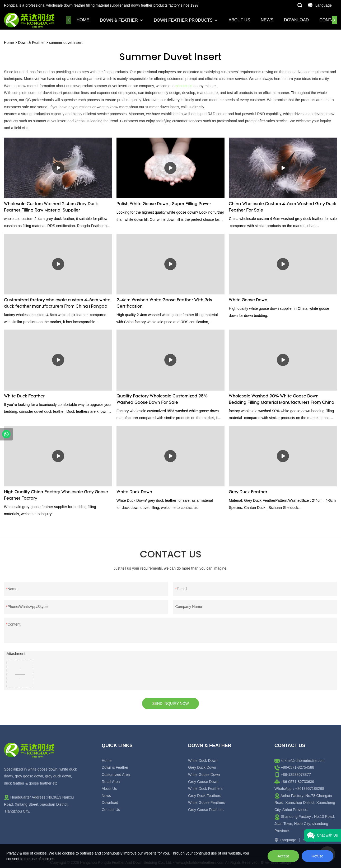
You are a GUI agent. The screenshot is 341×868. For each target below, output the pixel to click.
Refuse (317, 856)
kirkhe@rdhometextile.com (303, 761)
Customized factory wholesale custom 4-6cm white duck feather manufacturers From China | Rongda (57, 303)
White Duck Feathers (205, 789)
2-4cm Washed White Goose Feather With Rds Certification (164, 303)
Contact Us (111, 810)
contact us (184, 86)
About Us (239, 20)
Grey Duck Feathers (205, 796)
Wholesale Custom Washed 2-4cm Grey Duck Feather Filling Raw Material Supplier (51, 207)
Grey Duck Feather (248, 492)
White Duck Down (134, 492)
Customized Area (116, 775)
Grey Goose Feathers (206, 810)
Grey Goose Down (203, 782)
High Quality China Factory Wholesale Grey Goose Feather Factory (56, 495)
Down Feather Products (183, 20)
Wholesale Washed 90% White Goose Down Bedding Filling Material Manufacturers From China (282, 400)
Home (83, 20)
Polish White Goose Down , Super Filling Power (164, 204)
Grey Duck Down (202, 767)
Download (296, 20)
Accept (283, 856)
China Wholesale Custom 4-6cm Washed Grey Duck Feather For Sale (282, 207)
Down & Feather (119, 20)
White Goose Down (248, 300)
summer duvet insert (66, 43)
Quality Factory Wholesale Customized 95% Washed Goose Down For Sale (162, 400)
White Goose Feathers (207, 803)
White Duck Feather (24, 396)
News (267, 20)
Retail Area (111, 782)
